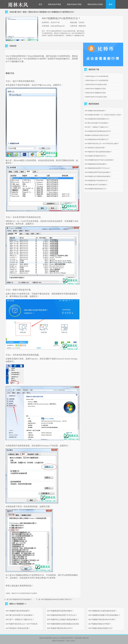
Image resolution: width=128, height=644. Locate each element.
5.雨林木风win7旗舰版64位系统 (95, 93)
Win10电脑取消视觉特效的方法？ (96, 189)
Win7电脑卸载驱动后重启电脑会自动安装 (63, 624)
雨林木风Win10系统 (95, 4)
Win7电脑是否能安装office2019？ (60, 628)
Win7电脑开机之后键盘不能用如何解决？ (63, 619)
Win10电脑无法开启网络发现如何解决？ (98, 176)
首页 (40, 4)
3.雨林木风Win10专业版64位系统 (96, 85)
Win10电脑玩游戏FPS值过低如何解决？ (98, 172)
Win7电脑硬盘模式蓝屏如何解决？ (96, 164)
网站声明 (86, 638)
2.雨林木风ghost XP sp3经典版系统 (97, 80)
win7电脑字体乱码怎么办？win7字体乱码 (21, 624)
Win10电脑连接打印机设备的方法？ (97, 181)
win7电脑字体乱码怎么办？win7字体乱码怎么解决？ (102, 144)
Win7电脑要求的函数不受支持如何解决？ (104, 615)
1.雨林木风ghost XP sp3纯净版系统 (97, 76)
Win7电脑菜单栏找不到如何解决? (20, 599)
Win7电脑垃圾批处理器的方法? (100, 628)
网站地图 (78, 638)
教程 (111, 4)
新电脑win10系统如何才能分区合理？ (97, 135)
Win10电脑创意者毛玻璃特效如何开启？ (98, 131)
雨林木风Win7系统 (74, 4)
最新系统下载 (94, 69)
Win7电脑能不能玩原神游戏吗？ (95, 111)
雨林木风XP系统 (55, 4)
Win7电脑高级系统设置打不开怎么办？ (98, 168)
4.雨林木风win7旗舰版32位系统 (95, 89)
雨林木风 (55, 641)
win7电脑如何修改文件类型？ (100, 624)
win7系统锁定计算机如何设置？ (95, 148)
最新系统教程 (94, 104)
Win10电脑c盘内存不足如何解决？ (96, 185)
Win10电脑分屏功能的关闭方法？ (96, 156)
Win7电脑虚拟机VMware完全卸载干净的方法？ (57, 599)
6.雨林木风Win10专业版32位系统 (96, 97)
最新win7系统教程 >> (18, 604)
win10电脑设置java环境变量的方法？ (97, 139)
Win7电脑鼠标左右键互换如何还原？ (103, 611)
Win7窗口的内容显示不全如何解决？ (97, 123)
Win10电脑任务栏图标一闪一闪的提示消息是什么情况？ (103, 115)
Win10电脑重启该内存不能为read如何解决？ (100, 160)
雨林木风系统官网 (45, 638)
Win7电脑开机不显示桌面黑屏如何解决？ (98, 152)
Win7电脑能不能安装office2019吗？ (102, 619)
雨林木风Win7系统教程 (37, 12)
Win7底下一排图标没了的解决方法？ (97, 127)
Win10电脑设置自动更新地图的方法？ (97, 119)
